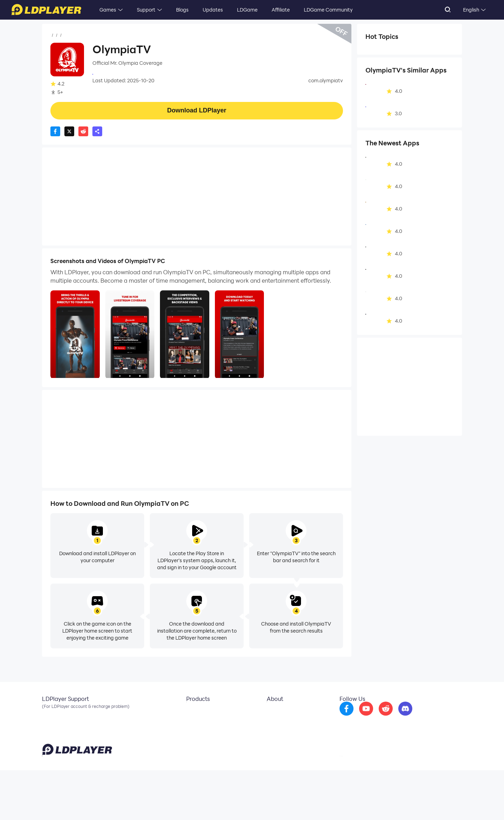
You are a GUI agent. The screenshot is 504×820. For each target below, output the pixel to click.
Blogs (182, 10)
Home (57, 35)
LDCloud (191, 712)
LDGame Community (328, 10)
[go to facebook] (365, 717)
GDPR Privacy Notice (409, 804)
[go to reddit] (404, 717)
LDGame (247, 10)
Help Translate (447, 804)
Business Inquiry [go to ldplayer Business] (279, 723)
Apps (75, 35)
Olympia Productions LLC (122, 74)
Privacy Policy (372, 804)
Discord (51, 733)
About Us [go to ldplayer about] (272, 712)
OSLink (189, 723)
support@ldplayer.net (306, 802)
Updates (213, 10)
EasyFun (190, 733)
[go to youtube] (385, 717)
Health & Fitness (388, 50)
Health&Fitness (103, 35)
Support (146, 10)
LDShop (190, 744)
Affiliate (281, 10)
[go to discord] (424, 717)
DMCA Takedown (281, 733)
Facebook (54, 723)
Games (108, 10)
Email (48, 712)
